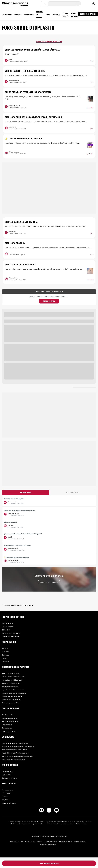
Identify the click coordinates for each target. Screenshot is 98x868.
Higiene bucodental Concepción (12, 680)
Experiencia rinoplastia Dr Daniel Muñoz (15, 743)
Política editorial (80, 842)
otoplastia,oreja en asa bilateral (21, 222)
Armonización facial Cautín (11, 683)
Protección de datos (17, 842)
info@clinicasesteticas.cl (58, 836)
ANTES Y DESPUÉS (66, 15)
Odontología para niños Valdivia (12, 696)
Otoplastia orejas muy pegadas (20, 264)
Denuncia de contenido (9, 778)
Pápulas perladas (8, 715)
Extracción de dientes (9, 731)
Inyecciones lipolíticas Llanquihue (13, 690)
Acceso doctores (7, 790)
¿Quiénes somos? (8, 771)
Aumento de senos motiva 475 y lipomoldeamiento (18, 756)
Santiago (5, 648)
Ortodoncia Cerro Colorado (11, 636)
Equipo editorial (7, 775)
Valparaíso (5, 652)
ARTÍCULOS (56, 15)
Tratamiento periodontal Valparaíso (13, 677)
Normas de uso (30, 842)
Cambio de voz (7, 728)
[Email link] (57, 810)
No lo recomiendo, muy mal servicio (13, 760)
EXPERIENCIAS (29, 15)
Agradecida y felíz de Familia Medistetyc (15, 753)
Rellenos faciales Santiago (11, 673)
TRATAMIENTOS (7, 15)
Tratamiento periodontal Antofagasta (14, 693)
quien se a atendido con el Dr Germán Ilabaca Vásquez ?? (33, 50)
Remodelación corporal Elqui (11, 700)
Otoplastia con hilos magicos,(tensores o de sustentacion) (34, 117)
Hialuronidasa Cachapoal (10, 687)
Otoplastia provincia (15, 243)
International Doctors (9, 803)
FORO (48, 15)
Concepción (6, 655)
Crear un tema (49, 301)
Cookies (40, 842)
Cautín (4, 658)
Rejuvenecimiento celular (10, 721)
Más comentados (73, 493)
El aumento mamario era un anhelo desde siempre (18, 746)
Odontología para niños (9, 718)
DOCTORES (18, 15)
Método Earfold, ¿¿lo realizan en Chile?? (25, 71)
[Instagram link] (41, 811)
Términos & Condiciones (48, 845)
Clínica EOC (6, 630)
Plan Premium (6, 793)
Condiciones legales (65, 842)
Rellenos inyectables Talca (11, 703)
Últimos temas (25, 492)
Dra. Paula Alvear (8, 627)
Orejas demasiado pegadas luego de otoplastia (28, 92)
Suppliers (5, 800)
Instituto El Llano (7, 623)
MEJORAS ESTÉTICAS (75, 15)
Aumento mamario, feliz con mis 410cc (14, 750)
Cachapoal (5, 662)
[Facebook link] (49, 811)
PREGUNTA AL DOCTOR (40, 15)
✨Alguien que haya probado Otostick (24, 138)
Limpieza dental (7, 725)
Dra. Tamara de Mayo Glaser (11, 633)
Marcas (4, 796)
